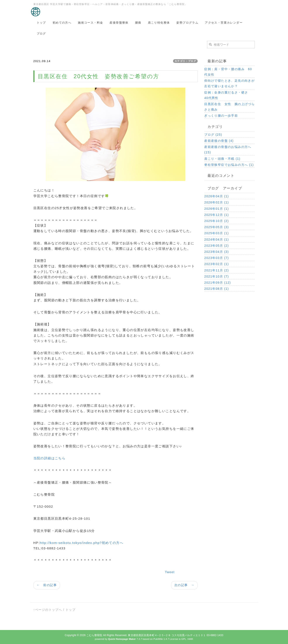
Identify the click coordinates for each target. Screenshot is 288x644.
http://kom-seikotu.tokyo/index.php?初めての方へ (81, 543)
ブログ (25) (213, 135)
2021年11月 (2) (217, 270)
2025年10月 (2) (217, 221)
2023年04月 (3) (217, 252)
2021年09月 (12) (218, 283)
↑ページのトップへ (48, 610)
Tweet (170, 572)
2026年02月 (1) (217, 202)
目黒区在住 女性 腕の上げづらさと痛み (229, 107)
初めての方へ (62, 23)
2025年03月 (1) (217, 233)
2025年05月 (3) (217, 227)
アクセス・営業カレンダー (224, 23)
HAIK (190, 639)
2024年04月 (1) (217, 240)
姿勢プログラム (187, 23)
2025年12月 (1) (217, 215)
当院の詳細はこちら (50, 458)
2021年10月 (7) (217, 276)
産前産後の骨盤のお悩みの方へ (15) (228, 150)
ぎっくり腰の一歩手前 (221, 116)
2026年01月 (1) (217, 209)
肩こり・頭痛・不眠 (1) (222, 159)
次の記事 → (184, 585)
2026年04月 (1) (217, 196)
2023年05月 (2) (217, 246)
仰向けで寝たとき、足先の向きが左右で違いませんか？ (229, 83)
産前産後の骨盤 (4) (219, 141)
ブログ (41, 34)
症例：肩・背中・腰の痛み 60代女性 (228, 72)
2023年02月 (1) (217, 264)
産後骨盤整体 (119, 23)
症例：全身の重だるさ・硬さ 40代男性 (228, 95)
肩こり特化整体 (159, 23)
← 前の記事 (47, 585)
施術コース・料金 (90, 23)
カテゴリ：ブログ (185, 61)
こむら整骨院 (94, 635)
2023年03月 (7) (217, 258)
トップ (41, 23)
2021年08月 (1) (217, 289)
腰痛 (138, 23)
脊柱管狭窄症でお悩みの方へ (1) (229, 165)
